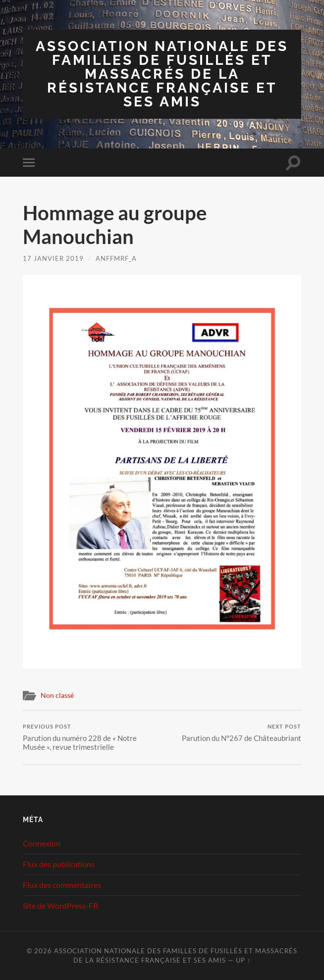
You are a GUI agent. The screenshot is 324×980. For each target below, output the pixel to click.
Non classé (57, 695)
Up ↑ (243, 960)
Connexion (42, 843)
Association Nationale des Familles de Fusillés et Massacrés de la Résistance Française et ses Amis (162, 74)
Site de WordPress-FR (60, 906)
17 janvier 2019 (53, 258)
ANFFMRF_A (116, 258)
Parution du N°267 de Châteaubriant (242, 733)
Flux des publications (59, 864)
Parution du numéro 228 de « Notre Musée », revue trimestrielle (91, 737)
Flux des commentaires (62, 885)
